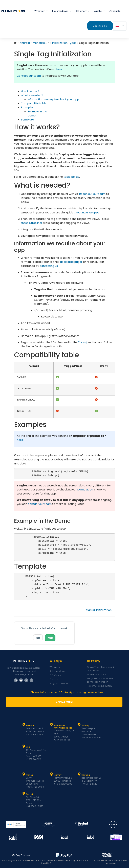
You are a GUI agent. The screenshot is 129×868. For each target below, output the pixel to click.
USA (28, 747)
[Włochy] (79, 725)
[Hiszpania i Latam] (52, 725)
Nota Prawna (29, 860)
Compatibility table (34, 103)
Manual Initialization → (100, 610)
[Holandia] (24, 725)
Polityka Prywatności (11, 860)
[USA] (24, 746)
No (38, 638)
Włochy (85, 725)
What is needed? (32, 95)
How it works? (30, 91)
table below (71, 177)
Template (27, 120)
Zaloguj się (115, 11)
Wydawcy (41, 11)
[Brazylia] (24, 793)
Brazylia (30, 794)
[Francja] (24, 774)
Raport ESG (46, 863)
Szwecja (86, 775)
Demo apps (85, 490)
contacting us (49, 266)
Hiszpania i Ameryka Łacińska (63, 727)
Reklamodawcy (62, 11)
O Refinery (83, 11)
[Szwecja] (79, 774)
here (59, 69)
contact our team (40, 504)
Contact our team (29, 76)
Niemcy (58, 775)
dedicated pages (71, 262)
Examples (27, 107)
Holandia (31, 725)
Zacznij (83, 342)
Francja (30, 775)
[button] (87, 213)
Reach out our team (92, 194)
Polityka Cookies (46, 860)
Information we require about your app (53, 99)
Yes (50, 638)
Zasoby (99, 11)
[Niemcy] (52, 774)
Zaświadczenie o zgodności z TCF (72, 860)
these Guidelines (32, 223)
